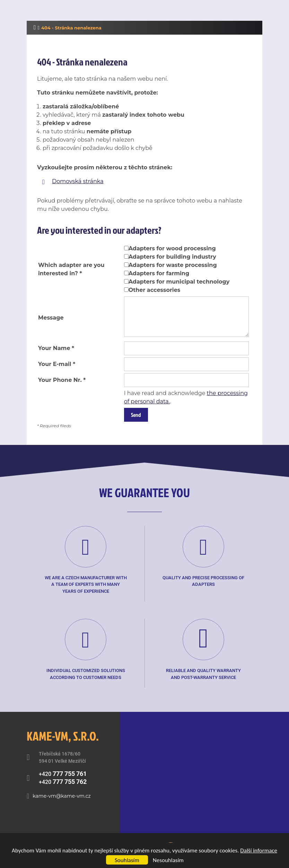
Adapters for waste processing (173, 265)
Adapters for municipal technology (179, 282)
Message (51, 318)
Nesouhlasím (168, 860)
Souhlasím (127, 860)
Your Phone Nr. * (62, 380)
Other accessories (155, 290)
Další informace (259, 851)
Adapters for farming (159, 273)
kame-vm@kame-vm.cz (62, 796)
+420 (63, 774)
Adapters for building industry (172, 257)
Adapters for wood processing (172, 248)
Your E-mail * (57, 364)
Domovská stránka (78, 181)
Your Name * (56, 348)
